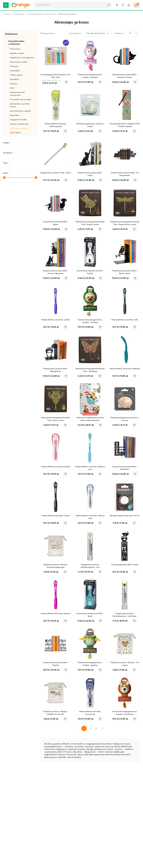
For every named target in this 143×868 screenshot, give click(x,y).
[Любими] (123, 5)
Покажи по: (119, 33)
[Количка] (137, 5)
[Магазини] (117, 5)
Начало (6, 14)
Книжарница (19, 14)
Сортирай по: (75, 33)
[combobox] (69, 5)
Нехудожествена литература (42, 14)
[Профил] (129, 5)
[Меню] (6, 5)
